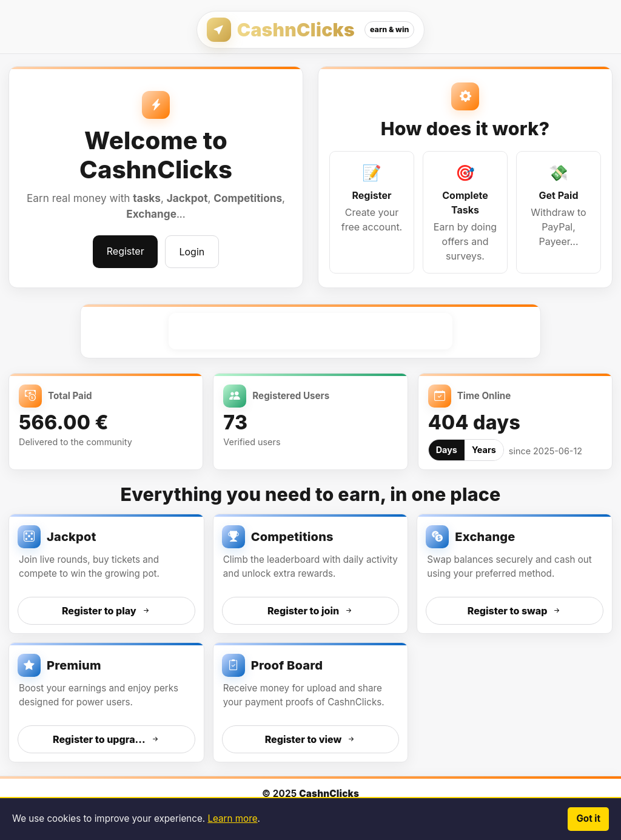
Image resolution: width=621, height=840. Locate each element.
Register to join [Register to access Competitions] (310, 611)
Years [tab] (484, 450)
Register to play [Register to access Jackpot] (106, 611)
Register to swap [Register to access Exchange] (515, 611)
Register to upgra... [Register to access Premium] (106, 739)
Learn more (232, 818)
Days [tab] (447, 450)
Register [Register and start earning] (126, 251)
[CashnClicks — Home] (311, 30)
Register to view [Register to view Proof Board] (311, 739)
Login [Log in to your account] (192, 252)
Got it (588, 818)
